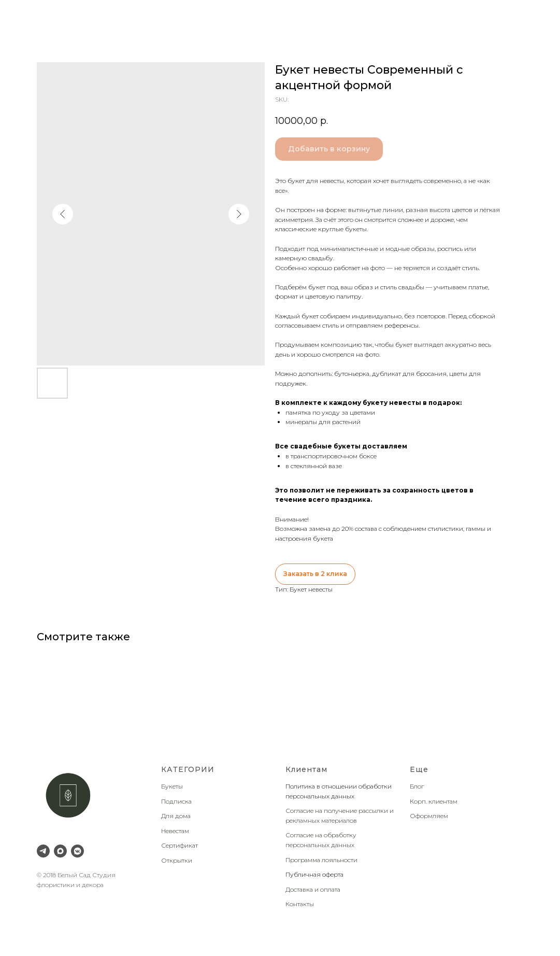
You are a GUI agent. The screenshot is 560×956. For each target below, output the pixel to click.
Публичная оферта (314, 874)
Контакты (300, 904)
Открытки (177, 860)
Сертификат (180, 845)
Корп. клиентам (434, 801)
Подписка (176, 801)
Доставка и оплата (313, 889)
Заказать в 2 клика (315, 574)
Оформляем (429, 816)
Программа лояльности (321, 860)
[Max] (60, 851)
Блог (417, 786)
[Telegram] (43, 851)
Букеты (172, 786)
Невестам (175, 831)
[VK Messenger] (77, 851)
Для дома (176, 816)
